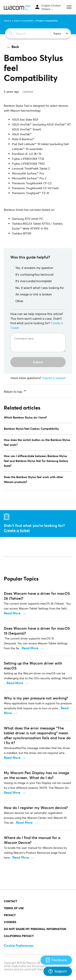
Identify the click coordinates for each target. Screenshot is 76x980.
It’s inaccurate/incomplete (31, 281)
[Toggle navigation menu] (37, 7)
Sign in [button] (28, 7)
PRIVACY (10, 915)
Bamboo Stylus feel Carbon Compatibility (31, 429)
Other (17, 301)
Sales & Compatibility (24, 21)
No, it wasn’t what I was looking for (37, 288)
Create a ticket (17, 530)
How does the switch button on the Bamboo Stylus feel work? (37, 442)
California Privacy (19, 936)
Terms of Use (14, 908)
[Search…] (26, 33)
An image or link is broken (31, 294)
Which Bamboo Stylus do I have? (25, 417)
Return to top (15, 391)
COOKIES (10, 922)
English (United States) (51, 7)
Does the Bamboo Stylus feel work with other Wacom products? (34, 479)
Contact (11, 901)
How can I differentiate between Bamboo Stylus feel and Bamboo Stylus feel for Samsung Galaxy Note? (36, 461)
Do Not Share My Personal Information (35, 929)
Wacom (8, 21)
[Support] (56, 960)
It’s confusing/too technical (32, 274)
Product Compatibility (47, 21)
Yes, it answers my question (32, 268)
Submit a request (54, 378)
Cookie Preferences (19, 945)
